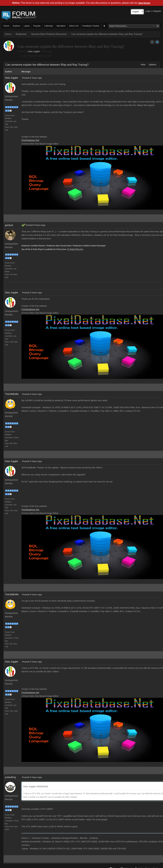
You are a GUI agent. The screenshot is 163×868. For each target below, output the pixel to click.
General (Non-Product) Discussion (49, 34)
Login (148, 11)
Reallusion (21, 34)
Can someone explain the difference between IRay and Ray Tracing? (107, 34)
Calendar (49, 26)
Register (157, 11)
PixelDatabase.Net (30, 140)
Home (6, 26)
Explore (17, 26)
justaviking (10, 777)
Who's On (74, 26)
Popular (37, 26)
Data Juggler (34, 51)
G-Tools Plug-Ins (75, 249)
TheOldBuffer (12, 394)
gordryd (9, 225)
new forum (144, 3)
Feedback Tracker (91, 26)
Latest (27, 26)
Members (61, 26)
